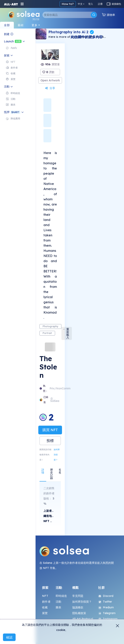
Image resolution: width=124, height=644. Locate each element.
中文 (80, 4)
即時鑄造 (61, 596)
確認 (9, 637)
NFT (45, 596)
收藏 (45, 607)
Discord (106, 596)
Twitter (105, 602)
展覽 (45, 613)
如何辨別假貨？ (57, 455)
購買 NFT (50, 430)
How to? (68, 4)
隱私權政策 (79, 613)
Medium (106, 607)
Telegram (107, 613)
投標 (50, 441)
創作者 (46, 602)
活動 (58, 602)
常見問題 (78, 596)
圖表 (58, 607)
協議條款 (78, 607)
